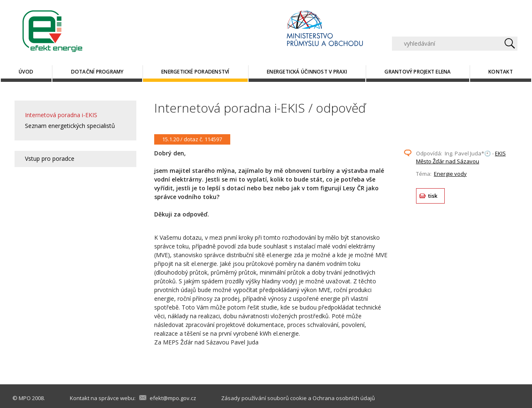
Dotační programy (97, 72)
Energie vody (450, 174)
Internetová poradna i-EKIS (61, 115)
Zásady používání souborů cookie (264, 398)
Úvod (26, 72)
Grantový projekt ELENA (417, 72)
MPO (25, 398)
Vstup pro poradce (50, 159)
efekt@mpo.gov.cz (173, 398)
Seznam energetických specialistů (70, 126)
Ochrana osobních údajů (344, 398)
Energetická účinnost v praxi (307, 72)
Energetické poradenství (195, 72)
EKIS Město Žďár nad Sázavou (461, 157)
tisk (433, 196)
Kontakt (501, 72)
